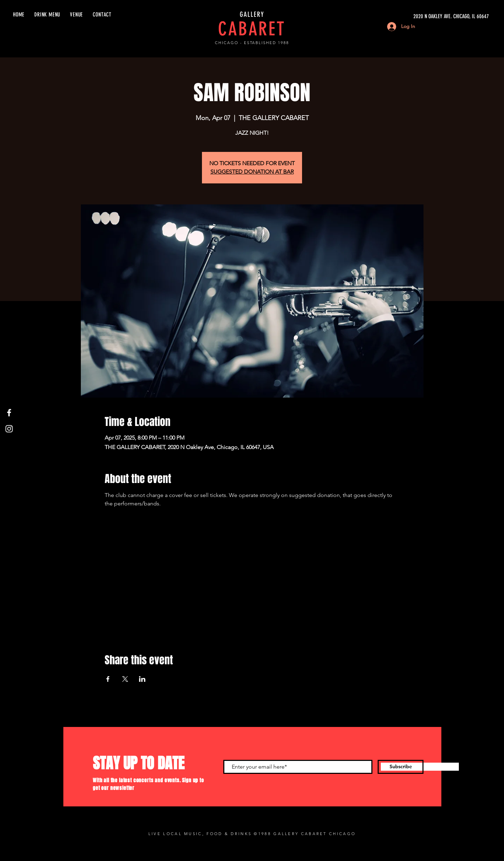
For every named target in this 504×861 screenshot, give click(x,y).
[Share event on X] (125, 679)
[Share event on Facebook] (108, 679)
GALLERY (252, 14)
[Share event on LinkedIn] (142, 679)
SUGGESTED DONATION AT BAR (252, 172)
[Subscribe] (401, 767)
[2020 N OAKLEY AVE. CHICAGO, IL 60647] (423, 16)
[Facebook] (9, 413)
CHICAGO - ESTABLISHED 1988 (252, 43)
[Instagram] (9, 429)
